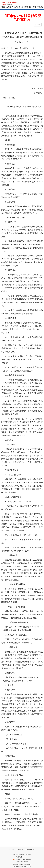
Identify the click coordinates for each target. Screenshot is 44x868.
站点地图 (22, 854)
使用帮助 (29, 854)
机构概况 (9, 7)
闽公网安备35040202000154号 (22, 859)
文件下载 (38, 25)
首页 (3, 7)
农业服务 (25, 7)
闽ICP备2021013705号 (22, 862)
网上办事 (33, 7)
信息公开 (17, 7)
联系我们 (15, 854)
